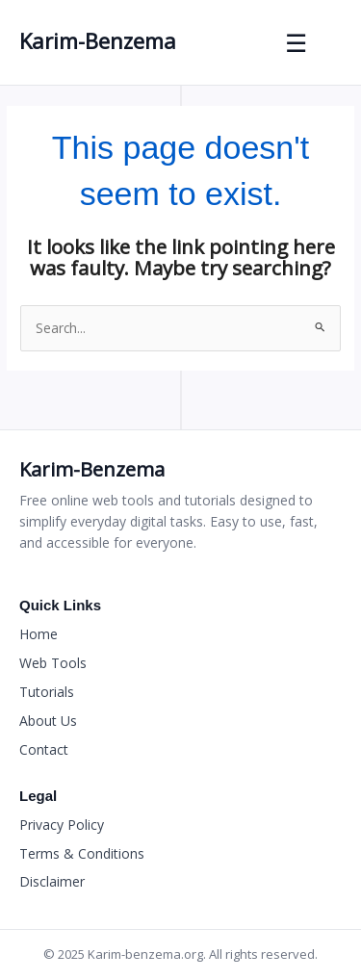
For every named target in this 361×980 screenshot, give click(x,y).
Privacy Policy (62, 825)
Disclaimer (52, 881)
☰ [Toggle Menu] (297, 42)
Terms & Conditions (82, 853)
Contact (44, 749)
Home (39, 634)
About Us (48, 721)
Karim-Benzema (98, 40)
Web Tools (53, 663)
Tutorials (47, 692)
